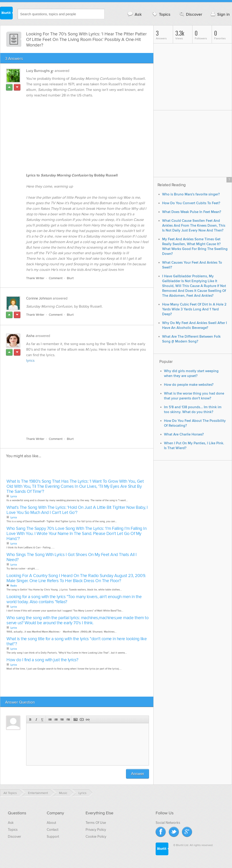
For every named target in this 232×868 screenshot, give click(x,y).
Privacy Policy (96, 830)
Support (53, 837)
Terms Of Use (96, 823)
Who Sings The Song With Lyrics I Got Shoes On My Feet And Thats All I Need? (72, 557)
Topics (161, 14)
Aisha (30, 336)
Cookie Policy (96, 837)
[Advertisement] (79, 397)
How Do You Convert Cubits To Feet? (191, 203)
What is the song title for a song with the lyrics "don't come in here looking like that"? (77, 641)
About (51, 823)
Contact (53, 830)
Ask (134, 14)
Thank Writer (35, 278)
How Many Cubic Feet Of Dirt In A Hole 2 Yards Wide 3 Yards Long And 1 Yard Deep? (194, 309)
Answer (138, 774)
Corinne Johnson (39, 298)
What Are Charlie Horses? (184, 434)
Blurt (70, 278)
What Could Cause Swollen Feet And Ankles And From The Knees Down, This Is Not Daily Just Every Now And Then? (194, 226)
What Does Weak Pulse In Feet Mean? (192, 212)
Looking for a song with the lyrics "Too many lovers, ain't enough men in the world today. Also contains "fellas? (74, 599)
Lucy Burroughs (38, 71)
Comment (56, 278)
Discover (190, 14)
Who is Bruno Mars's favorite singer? (191, 194)
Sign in (220, 14)
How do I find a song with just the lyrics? (42, 660)
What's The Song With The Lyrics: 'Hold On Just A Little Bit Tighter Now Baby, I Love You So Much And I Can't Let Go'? (77, 510)
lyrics (30, 361)
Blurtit (6, 14)
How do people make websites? (189, 385)
